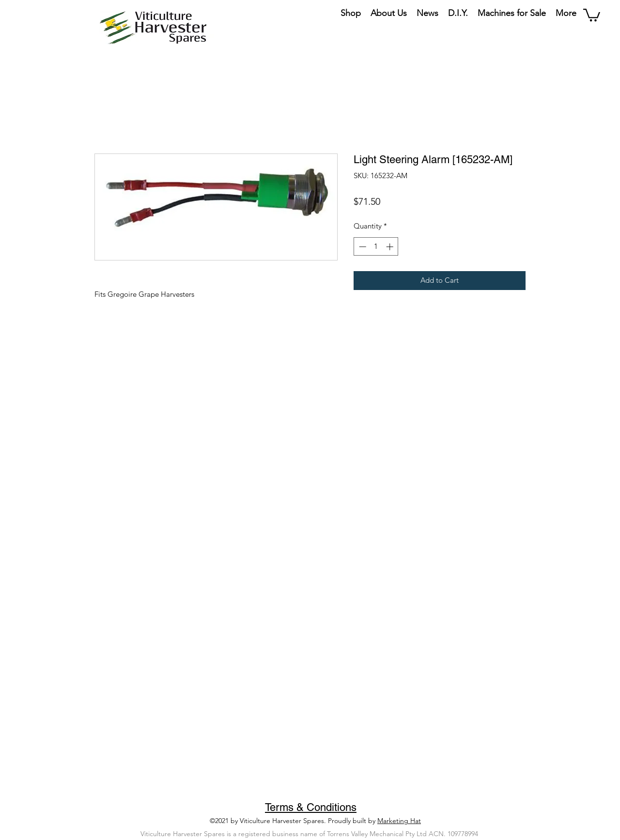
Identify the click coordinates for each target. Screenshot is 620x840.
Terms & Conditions (311, 807)
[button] (592, 14)
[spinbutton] (376, 247)
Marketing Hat (399, 821)
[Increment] (391, 247)
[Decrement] (362, 247)
